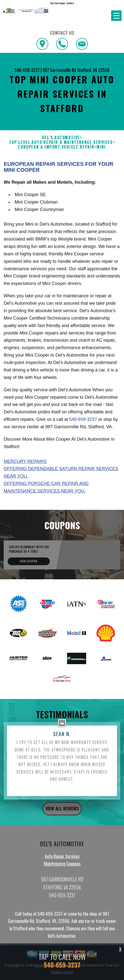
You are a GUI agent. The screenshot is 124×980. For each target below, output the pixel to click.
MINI (101, 147)
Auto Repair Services (62, 878)
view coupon (29, 584)
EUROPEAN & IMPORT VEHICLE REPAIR (56, 147)
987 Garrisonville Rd (59, 70)
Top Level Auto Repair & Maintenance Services (61, 142)
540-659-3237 (27, 70)
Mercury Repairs (25, 484)
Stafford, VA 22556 (93, 70)
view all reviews (62, 831)
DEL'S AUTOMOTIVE (61, 138)
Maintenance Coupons (62, 886)
